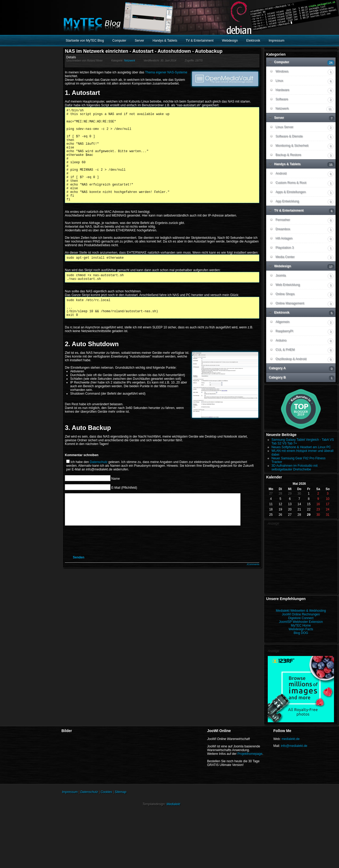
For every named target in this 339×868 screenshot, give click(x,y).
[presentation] (112, 573)
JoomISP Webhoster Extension (301, 622)
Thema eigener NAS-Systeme (166, 72)
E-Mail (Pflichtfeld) (124, 514)
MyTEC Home (301, 625)
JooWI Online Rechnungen (301, 614)
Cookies (106, 792)
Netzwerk (130, 61)
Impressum (70, 792)
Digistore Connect (301, 618)
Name (115, 505)
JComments (253, 597)
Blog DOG (301, 633)
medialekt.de (291, 739)
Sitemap (121, 792)
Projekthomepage (250, 754)
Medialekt (173, 804)
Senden (79, 590)
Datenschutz (99, 488)
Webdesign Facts (301, 629)
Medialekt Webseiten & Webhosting (301, 611)
